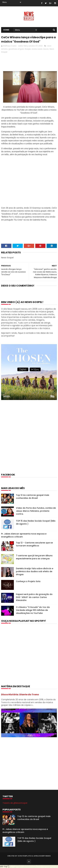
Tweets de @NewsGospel (15, 803)
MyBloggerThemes (42, 856)
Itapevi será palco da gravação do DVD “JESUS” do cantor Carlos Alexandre (34, 597)
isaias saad (37, 49)
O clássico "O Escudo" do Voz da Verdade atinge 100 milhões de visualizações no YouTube (33, 610)
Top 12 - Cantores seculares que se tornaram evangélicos (34, 544)
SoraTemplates (25, 856)
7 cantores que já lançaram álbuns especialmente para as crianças (34, 557)
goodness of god (16, 49)
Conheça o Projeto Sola (28, 581)
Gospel (28, 49)
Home (6, 30)
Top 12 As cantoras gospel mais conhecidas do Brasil (33, 497)
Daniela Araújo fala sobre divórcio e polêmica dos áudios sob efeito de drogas (35, 571)
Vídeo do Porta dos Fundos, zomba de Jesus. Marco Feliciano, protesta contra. (36, 511)
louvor (46, 49)
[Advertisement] (29, 440)
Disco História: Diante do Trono (20, 694)
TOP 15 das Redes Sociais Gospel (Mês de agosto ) (34, 840)
